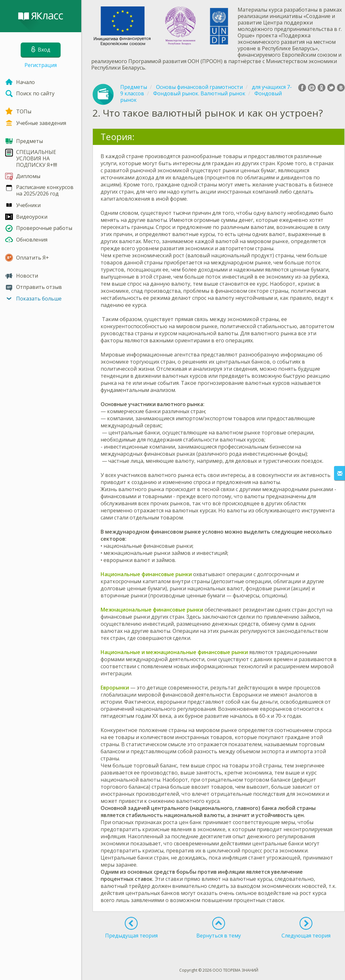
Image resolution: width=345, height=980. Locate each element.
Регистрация (41, 65)
